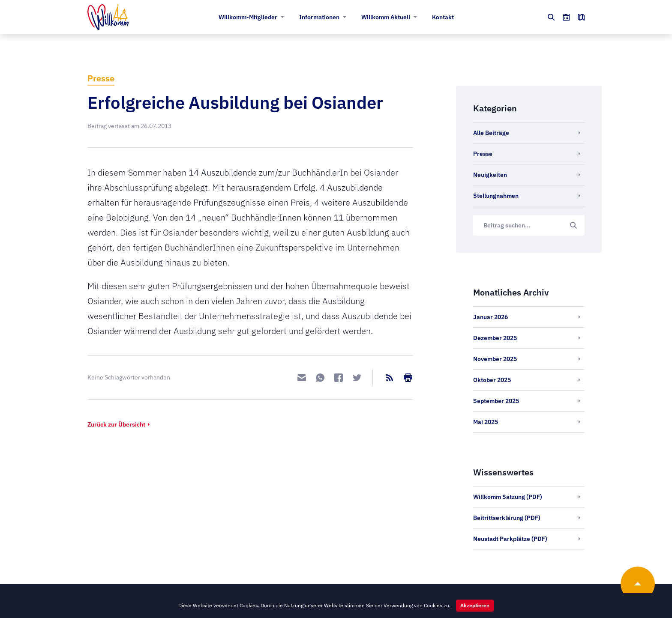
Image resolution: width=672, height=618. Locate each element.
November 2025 (495, 359)
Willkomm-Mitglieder (248, 17)
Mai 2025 (486, 422)
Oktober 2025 (492, 380)
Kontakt (443, 17)
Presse (101, 78)
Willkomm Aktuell (386, 17)
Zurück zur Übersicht (116, 424)
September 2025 (496, 401)
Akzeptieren (475, 605)
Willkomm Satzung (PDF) (508, 497)
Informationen (319, 17)
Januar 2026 (490, 317)
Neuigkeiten (490, 175)
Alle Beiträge (491, 133)
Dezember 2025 (495, 338)
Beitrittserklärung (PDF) (507, 518)
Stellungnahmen (496, 196)
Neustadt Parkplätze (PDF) (510, 539)
